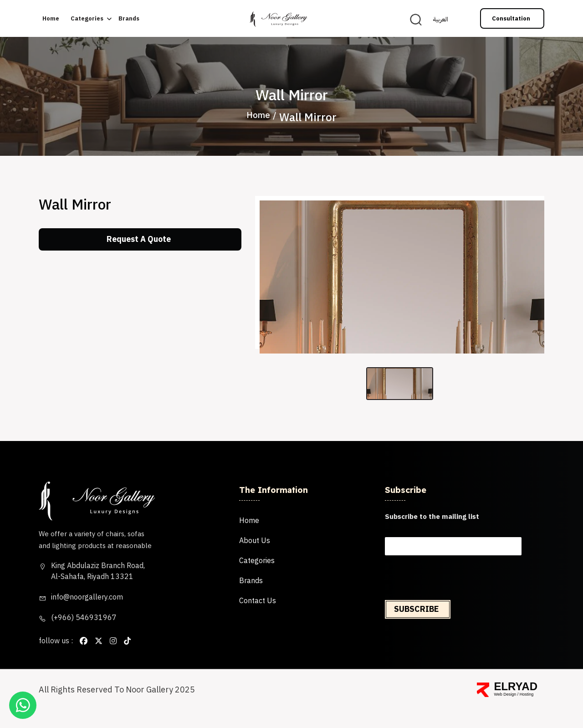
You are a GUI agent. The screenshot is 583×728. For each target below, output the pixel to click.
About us (255, 559)
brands (129, 19)
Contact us (258, 619)
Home (51, 19)
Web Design (505, 712)
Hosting (527, 712)
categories (87, 19)
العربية (440, 20)
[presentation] (453, 612)
